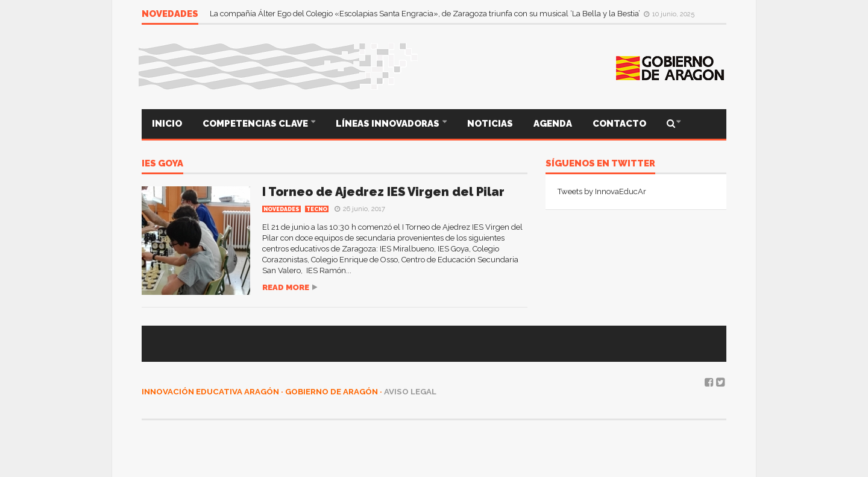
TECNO (317, 209)
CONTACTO (619, 124)
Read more (286, 287)
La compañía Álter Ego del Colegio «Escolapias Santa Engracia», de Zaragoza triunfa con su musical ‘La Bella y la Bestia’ (426, 14)
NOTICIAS (490, 124)
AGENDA (553, 124)
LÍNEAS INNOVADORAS (388, 124)
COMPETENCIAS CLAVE (256, 124)
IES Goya (162, 164)
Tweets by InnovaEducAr (602, 191)
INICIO (167, 124)
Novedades (281, 209)
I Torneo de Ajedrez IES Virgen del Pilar (383, 192)
